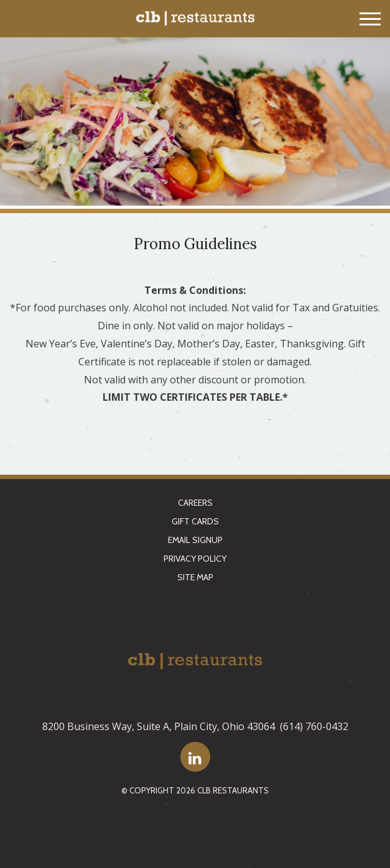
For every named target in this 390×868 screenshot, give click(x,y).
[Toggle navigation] (370, 19)
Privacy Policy (195, 559)
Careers (195, 503)
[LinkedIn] (195, 757)
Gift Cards (195, 521)
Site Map (195, 577)
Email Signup (195, 540)
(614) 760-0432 (314, 726)
